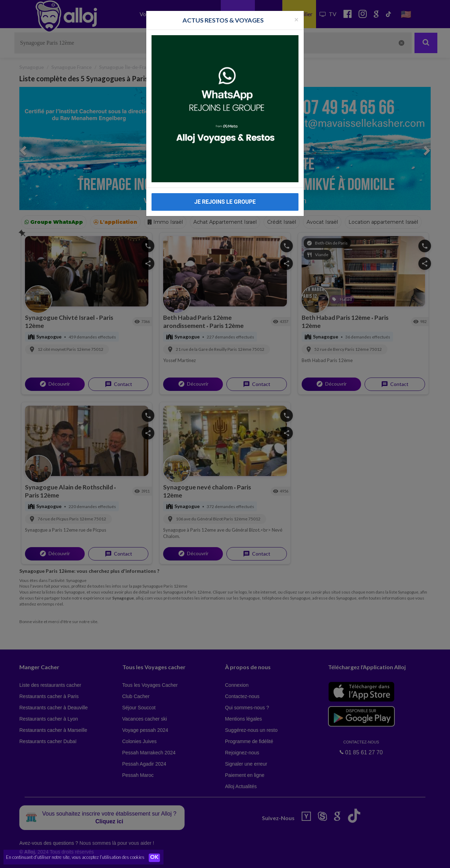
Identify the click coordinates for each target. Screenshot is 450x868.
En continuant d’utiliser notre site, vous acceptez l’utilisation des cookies (75, 857)
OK (155, 858)
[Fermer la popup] (296, 19)
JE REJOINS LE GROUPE (225, 202)
